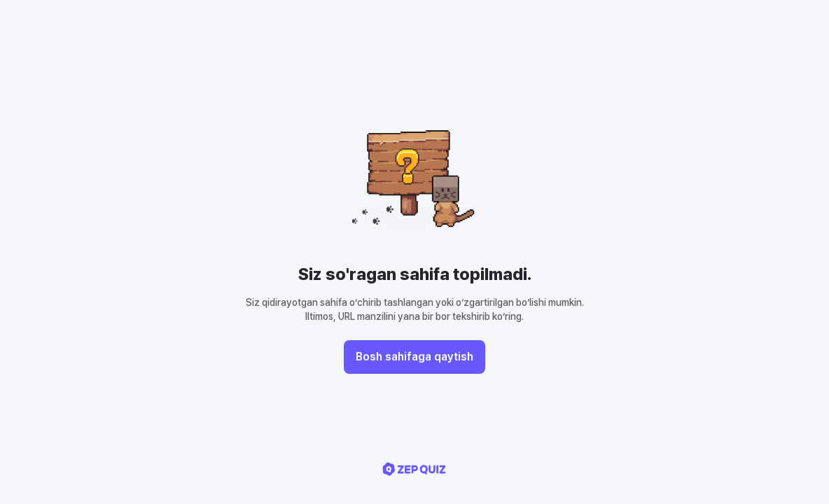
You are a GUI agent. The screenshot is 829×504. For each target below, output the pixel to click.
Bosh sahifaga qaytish (415, 357)
